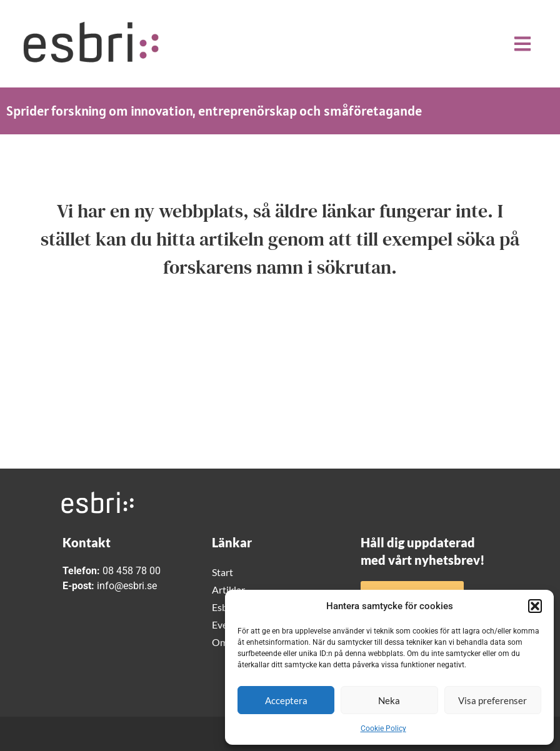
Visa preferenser (492, 700)
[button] (535, 606)
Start (222, 572)
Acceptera (286, 700)
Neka (389, 700)
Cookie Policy (383, 729)
